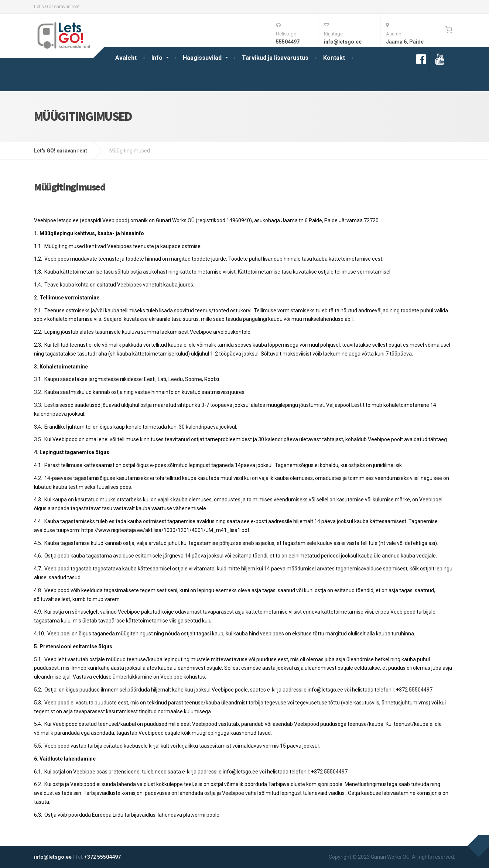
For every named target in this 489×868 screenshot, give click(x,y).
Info (157, 58)
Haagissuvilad (202, 58)
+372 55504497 (102, 857)
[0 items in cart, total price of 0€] (449, 30)
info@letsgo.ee (53, 857)
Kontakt (334, 58)
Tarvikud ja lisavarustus (275, 58)
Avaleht (126, 58)
